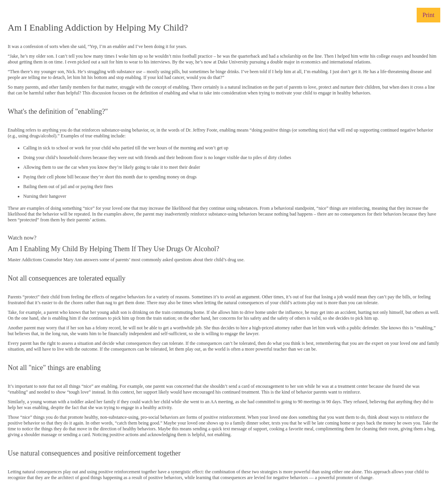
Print (428, 15)
